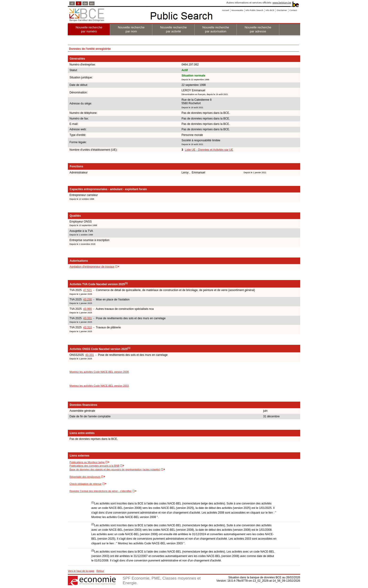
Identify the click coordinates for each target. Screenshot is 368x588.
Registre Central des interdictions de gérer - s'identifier (101, 491)
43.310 (87, 327)
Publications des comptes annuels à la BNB (94, 466)
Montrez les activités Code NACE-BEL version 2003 (99, 386)
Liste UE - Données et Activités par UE (209, 150)
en (92, 3)
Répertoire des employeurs (85, 477)
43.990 (87, 309)
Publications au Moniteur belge (87, 462)
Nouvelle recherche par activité (173, 29)
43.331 (87, 318)
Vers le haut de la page (81, 571)
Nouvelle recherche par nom (131, 29)
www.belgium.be (282, 3)
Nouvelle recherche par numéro (89, 29)
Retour (100, 571)
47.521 (87, 290)
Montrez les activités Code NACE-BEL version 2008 (99, 372)
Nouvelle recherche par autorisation (216, 29)
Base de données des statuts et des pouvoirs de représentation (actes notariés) (115, 469)
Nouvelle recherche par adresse (258, 29)
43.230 (87, 300)
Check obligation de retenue (86, 484)
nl (72, 3)
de (85, 3)
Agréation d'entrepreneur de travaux (92, 267)
